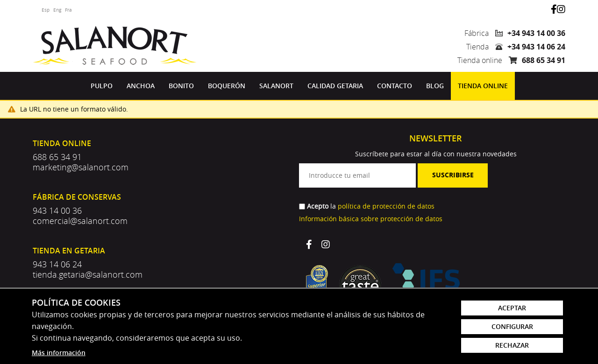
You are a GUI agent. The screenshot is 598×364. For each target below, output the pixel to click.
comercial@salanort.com (80, 221)
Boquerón (227, 86)
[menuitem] (102, 86)
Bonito (181, 86)
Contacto (395, 86)
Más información (59, 353)
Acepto (318, 206)
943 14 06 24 (57, 264)
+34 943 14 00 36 (536, 33)
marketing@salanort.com (81, 167)
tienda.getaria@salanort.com (88, 274)
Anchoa (141, 86)
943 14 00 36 (57, 210)
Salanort (276, 86)
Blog (435, 86)
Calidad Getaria (335, 86)
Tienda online (483, 86)
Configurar (512, 326)
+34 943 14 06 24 (536, 47)
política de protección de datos (386, 206)
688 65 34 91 (544, 60)
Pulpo (102, 86)
